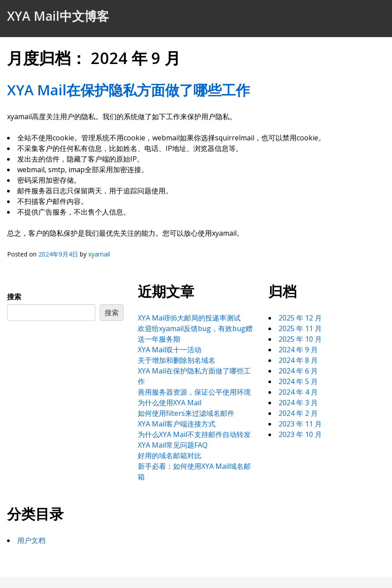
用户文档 (31, 540)
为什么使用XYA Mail (170, 403)
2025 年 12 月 (300, 318)
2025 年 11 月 (300, 328)
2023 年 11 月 (300, 424)
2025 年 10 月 (300, 339)
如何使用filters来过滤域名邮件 (186, 413)
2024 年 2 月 (298, 413)
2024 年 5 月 (298, 381)
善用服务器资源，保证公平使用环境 (194, 392)
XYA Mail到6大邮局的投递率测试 (189, 318)
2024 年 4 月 (298, 392)
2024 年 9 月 (298, 350)
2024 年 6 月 (298, 371)
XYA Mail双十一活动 (170, 350)
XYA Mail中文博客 (58, 16)
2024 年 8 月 (298, 360)
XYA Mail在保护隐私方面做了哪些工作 (128, 90)
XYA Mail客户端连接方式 (177, 424)
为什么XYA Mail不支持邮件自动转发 (194, 434)
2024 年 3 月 (298, 403)
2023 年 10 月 (300, 434)
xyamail (99, 254)
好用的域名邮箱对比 (170, 456)
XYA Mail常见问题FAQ (173, 445)
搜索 (14, 297)
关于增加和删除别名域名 (177, 360)
